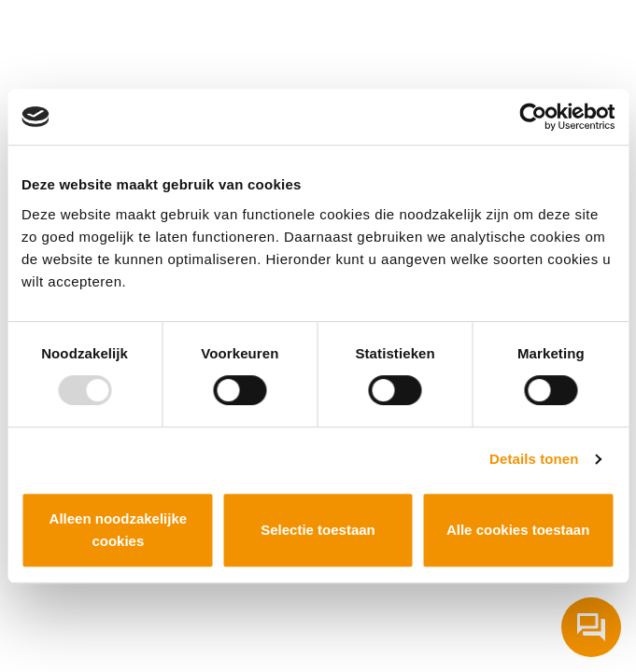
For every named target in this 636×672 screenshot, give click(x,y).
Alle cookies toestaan (518, 530)
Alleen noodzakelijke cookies (119, 530)
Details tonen (534, 459)
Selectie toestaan (318, 530)
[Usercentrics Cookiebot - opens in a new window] (533, 117)
